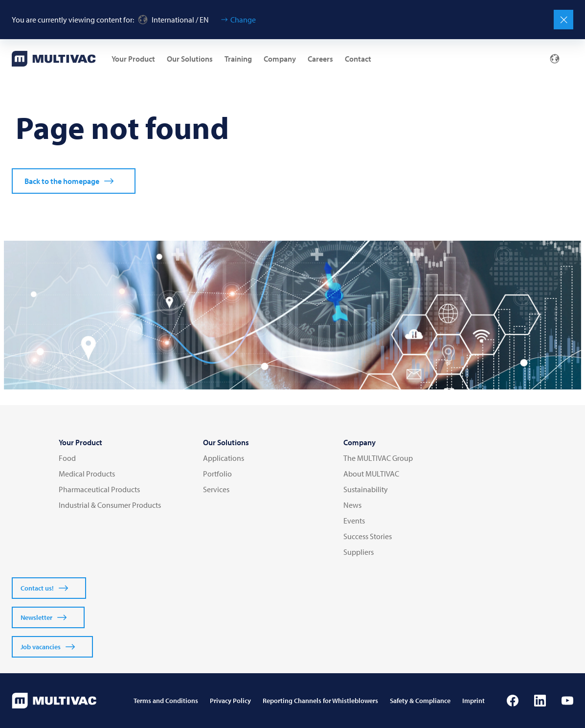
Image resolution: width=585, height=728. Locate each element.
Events (354, 521)
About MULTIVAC (371, 474)
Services (216, 489)
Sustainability (366, 489)
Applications (224, 458)
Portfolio (217, 474)
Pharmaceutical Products (99, 489)
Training (238, 59)
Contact (358, 59)
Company (280, 59)
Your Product (133, 59)
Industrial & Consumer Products (110, 505)
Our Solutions (190, 59)
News (352, 505)
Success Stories (368, 536)
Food (67, 458)
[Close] (563, 20)
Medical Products (87, 474)
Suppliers (359, 552)
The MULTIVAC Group (378, 458)
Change (243, 20)
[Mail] (507, 59)
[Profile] (530, 59)
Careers (320, 59)
